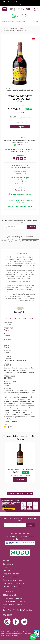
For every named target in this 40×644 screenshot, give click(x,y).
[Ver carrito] (36, 9)
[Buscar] (37, 22)
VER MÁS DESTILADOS (20, 493)
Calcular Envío (20, 190)
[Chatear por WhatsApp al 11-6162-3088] (20, 16)
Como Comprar (9, 564)
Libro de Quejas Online (12, 586)
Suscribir (31, 227)
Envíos (6, 567)
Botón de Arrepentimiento (13, 583)
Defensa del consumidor (12, 580)
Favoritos (20, 102)
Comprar (20, 127)
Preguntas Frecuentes (12, 574)
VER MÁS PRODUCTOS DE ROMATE (20, 318)
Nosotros (7, 570)
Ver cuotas (20, 113)
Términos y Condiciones (12, 577)
